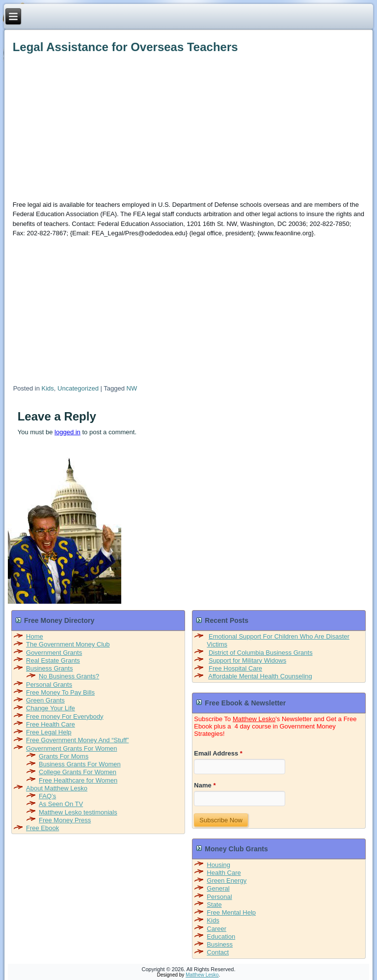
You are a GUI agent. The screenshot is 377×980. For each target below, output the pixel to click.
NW (132, 388)
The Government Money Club (68, 644)
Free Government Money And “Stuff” (77, 740)
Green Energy (227, 881)
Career (216, 929)
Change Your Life (51, 708)
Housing (218, 865)
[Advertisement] (188, 125)
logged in (67, 432)
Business (220, 944)
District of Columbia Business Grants (261, 653)
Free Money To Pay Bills (60, 692)
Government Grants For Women (71, 748)
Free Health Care (51, 724)
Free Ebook (42, 828)
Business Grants (49, 668)
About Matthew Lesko (57, 788)
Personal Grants (49, 685)
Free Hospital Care (235, 668)
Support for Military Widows (247, 660)
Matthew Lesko (254, 719)
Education (221, 937)
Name (205, 785)
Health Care (224, 873)
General (218, 888)
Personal (219, 897)
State (214, 905)
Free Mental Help (231, 912)
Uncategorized (78, 388)
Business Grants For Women (80, 764)
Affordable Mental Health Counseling (260, 676)
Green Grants (45, 700)
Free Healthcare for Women (78, 780)
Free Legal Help (49, 732)
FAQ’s (47, 796)
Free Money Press (65, 820)
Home (35, 636)
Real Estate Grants (53, 660)
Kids (48, 388)
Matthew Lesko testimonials (78, 812)
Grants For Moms (64, 756)
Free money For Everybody (65, 716)
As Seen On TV (61, 804)
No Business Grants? (69, 676)
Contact (218, 952)
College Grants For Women (78, 772)
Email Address (218, 753)
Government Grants (54, 653)
